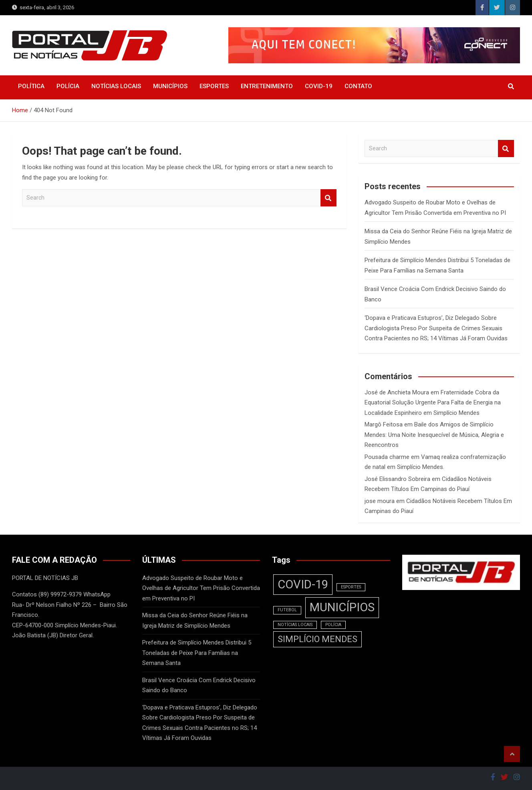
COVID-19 (319, 86)
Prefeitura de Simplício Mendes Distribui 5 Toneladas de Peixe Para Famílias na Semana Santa (197, 653)
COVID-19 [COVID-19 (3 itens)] (303, 584)
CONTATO (358, 86)
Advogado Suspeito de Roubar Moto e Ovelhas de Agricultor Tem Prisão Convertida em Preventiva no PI (201, 588)
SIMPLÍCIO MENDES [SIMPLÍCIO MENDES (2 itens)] (317, 639)
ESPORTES (214, 86)
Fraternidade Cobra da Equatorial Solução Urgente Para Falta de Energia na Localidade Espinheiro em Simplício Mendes (433, 403)
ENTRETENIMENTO (267, 86)
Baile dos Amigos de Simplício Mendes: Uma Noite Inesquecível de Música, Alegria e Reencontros (434, 435)
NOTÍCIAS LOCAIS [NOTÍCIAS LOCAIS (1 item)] (295, 625)
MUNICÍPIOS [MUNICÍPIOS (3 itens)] (342, 607)
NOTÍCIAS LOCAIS (116, 86)
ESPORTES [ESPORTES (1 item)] (351, 587)
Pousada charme (387, 457)
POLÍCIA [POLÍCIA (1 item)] (333, 625)
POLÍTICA (31, 86)
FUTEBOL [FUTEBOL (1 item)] (287, 610)
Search (328, 198)
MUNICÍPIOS (170, 86)
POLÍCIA (68, 86)
